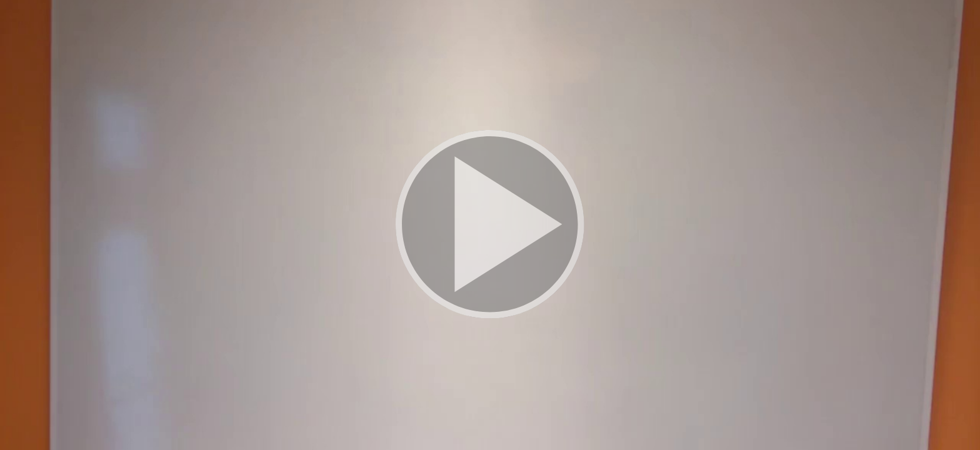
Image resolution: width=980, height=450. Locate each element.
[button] (490, 225)
